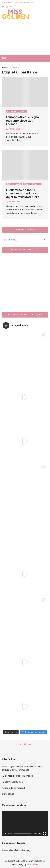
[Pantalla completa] (45, 834)
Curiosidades (20, 3)
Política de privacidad (13, 788)
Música (27, 184)
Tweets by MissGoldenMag (16, 850)
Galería (31, 3)
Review (37, 184)
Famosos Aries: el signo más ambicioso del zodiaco (22, 121)
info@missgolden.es (12, 782)
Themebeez (33, 864)
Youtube (30, 744)
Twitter (20, 744)
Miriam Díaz (14, 129)
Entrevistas (7, 3)
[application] (25, 823)
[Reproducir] (5, 834)
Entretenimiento (14, 184)
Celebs (23, 111)
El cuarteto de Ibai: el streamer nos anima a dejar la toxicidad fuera (23, 193)
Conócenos (8, 794)
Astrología (12, 111)
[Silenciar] (40, 834)
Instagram (25, 744)
